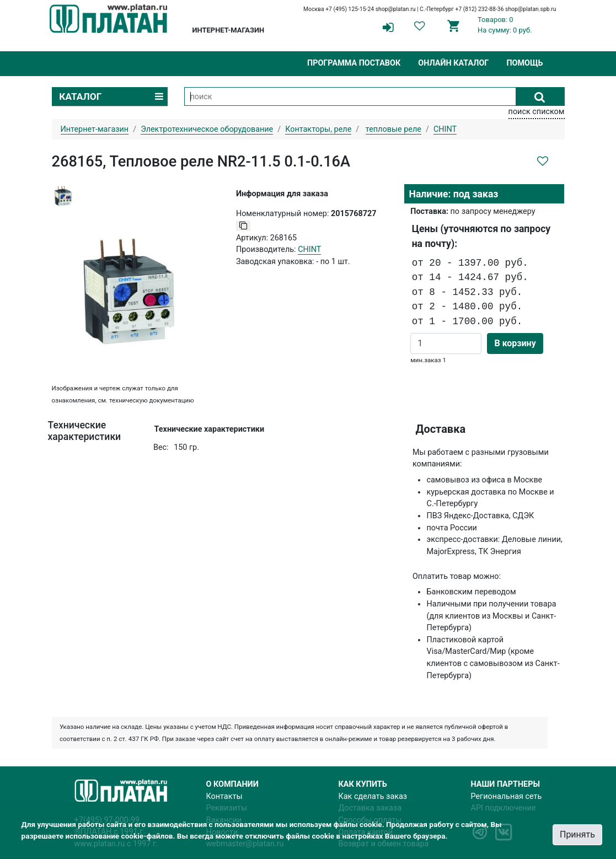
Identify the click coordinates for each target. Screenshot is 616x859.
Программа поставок (354, 63)
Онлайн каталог (453, 63)
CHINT (309, 249)
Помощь (524, 63)
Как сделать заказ (373, 796)
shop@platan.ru (396, 9)
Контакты (224, 796)
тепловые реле (393, 129)
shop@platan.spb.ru (531, 9)
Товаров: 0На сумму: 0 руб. (505, 25)
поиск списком (537, 112)
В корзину (515, 343)
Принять (577, 834)
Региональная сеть (507, 796)
